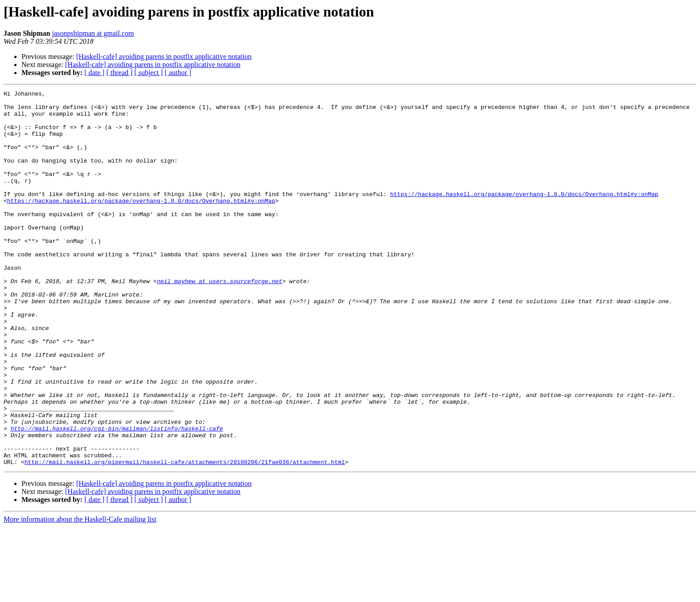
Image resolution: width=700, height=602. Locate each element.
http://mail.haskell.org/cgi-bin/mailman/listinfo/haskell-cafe (117, 497)
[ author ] (178, 73)
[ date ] (94, 73)
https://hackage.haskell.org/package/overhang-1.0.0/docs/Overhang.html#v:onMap (524, 215)
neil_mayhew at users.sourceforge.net (219, 320)
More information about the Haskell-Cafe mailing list (80, 594)
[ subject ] (149, 73)
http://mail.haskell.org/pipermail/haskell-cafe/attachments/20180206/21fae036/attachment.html (185, 537)
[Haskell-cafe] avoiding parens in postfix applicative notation (164, 56)
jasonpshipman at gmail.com (93, 33)
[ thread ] (119, 73)
